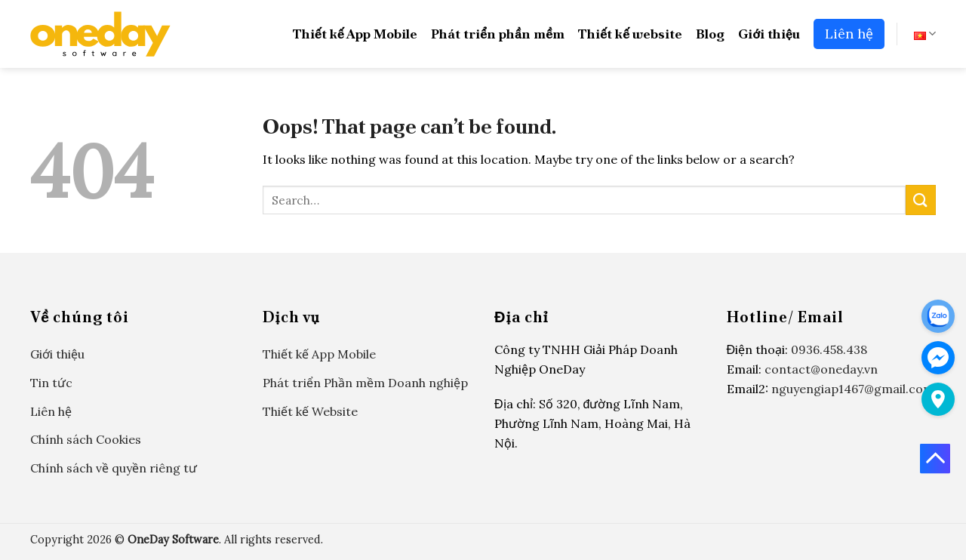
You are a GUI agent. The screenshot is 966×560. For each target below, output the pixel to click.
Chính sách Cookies (86, 439)
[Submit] (921, 200)
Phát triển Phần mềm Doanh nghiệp (365, 383)
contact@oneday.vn (821, 369)
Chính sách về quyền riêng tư (114, 468)
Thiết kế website (630, 34)
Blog (710, 34)
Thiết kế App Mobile (355, 34)
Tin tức (51, 383)
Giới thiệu (769, 34)
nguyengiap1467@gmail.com (853, 389)
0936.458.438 (829, 349)
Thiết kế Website (310, 411)
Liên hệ (849, 34)
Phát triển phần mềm (498, 34)
